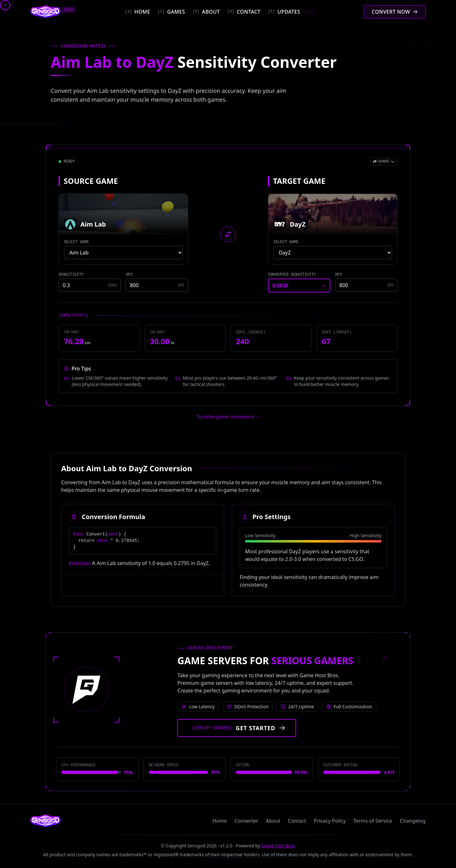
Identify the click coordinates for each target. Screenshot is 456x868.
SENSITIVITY (71, 275)
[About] (206, 12)
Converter (247, 821)
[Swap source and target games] (228, 234)
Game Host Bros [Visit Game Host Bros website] (278, 846)
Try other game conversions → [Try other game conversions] (228, 417)
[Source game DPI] (157, 285)
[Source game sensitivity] (90, 285)
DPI (129, 275)
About (273, 821)
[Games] (171, 12)
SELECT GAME (76, 242)
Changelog (413, 821)
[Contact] (244, 12)
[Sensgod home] (45, 12)
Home (220, 821)
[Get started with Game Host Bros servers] (237, 728)
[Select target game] (333, 253)
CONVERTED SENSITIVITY (292, 275)
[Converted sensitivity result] (299, 286)
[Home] (138, 12)
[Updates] (291, 12)
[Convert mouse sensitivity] (395, 12)
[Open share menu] (384, 162)
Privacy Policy (330, 821)
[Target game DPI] (366, 285)
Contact (297, 821)
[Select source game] (123, 253)
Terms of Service (373, 821)
